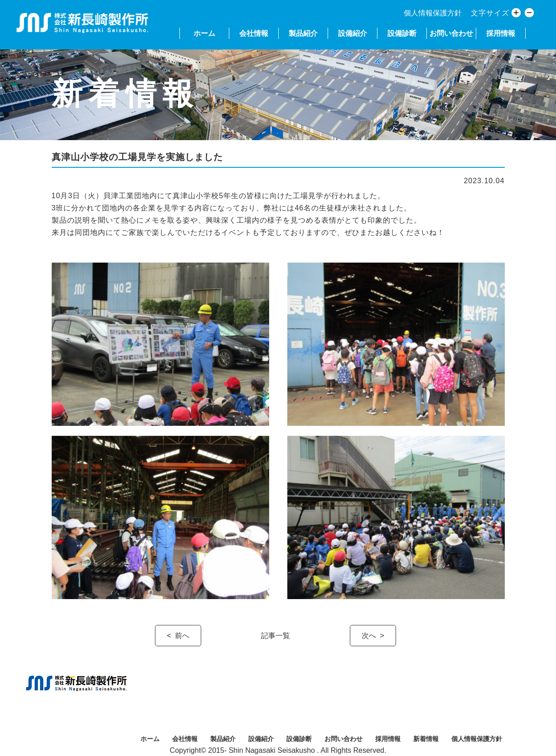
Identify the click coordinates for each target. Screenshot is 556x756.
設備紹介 (353, 33)
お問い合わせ (451, 33)
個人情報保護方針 (433, 13)
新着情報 (426, 739)
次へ (369, 636)
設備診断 (402, 33)
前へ (182, 636)
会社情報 (254, 33)
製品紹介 (303, 33)
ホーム (204, 33)
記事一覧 (276, 636)
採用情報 (501, 33)
